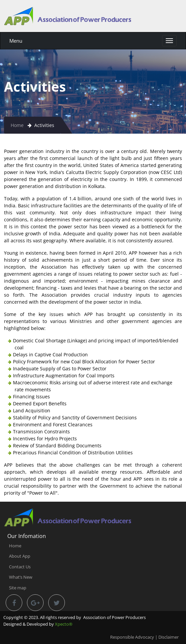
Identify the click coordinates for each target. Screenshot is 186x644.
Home (17, 125)
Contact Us (20, 567)
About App (20, 556)
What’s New (21, 577)
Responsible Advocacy (132, 637)
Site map (18, 588)
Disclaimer (169, 637)
